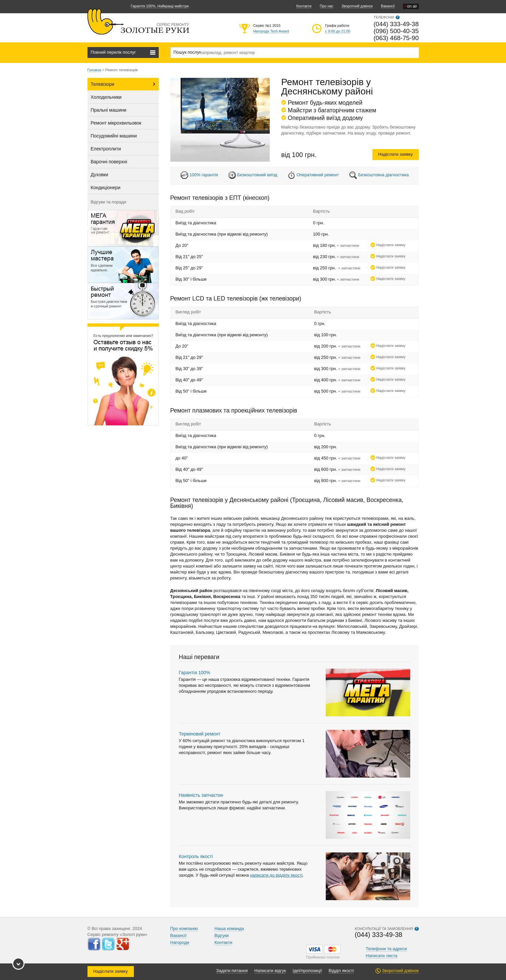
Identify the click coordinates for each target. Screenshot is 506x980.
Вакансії (388, 6)
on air (411, 6)
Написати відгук (270, 971)
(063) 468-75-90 (396, 38)
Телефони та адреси (387, 949)
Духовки (100, 175)
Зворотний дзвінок (357, 6)
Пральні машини (109, 110)
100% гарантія (204, 175)
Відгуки (222, 935)
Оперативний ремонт (318, 175)
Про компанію (184, 928)
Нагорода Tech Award (271, 31)
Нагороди (180, 942)
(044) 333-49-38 (396, 24)
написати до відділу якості (276, 875)
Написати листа (382, 956)
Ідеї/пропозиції (307, 971)
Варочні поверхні (109, 162)
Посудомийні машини (114, 136)
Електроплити (106, 149)
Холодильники (106, 97)
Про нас (327, 6)
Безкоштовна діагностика (384, 175)
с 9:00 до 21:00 (338, 31)
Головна (94, 70)
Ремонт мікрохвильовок (116, 123)
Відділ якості (341, 971)
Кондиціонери (106, 188)
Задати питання (232, 971)
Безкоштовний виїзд (257, 175)
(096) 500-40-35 (396, 31)
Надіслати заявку (395, 154)
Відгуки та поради (109, 202)
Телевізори (103, 84)
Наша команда (229, 928)
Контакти (304, 6)
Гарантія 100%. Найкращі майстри (160, 6)
